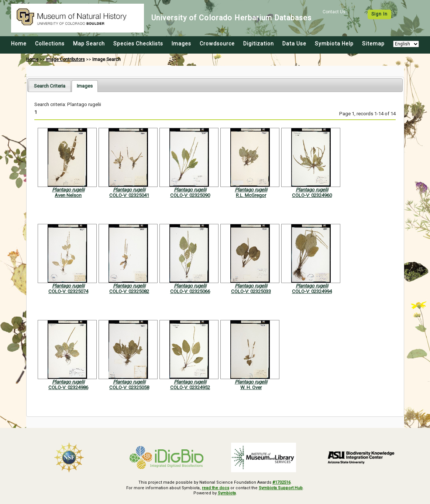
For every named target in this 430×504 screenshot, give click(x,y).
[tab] (50, 86)
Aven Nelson (68, 195)
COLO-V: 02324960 (312, 195)
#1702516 (281, 482)
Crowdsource (217, 44)
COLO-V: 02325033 (251, 291)
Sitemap (373, 44)
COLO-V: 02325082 (129, 291)
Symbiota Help (334, 44)
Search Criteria (50, 86)
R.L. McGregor (251, 195)
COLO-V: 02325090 (190, 195)
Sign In (379, 14)
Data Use (294, 44)
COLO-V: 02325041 (129, 195)
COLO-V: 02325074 (68, 291)
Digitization (259, 44)
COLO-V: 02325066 (190, 291)
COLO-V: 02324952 (190, 387)
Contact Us (334, 12)
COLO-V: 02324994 (312, 291)
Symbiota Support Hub (281, 488)
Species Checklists (138, 44)
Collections (50, 44)
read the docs (216, 488)
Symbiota (227, 493)
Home (19, 44)
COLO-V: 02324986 (68, 387)
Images (181, 44)
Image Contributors (65, 59)
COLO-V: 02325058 (129, 387)
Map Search (89, 44)
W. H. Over (251, 387)
